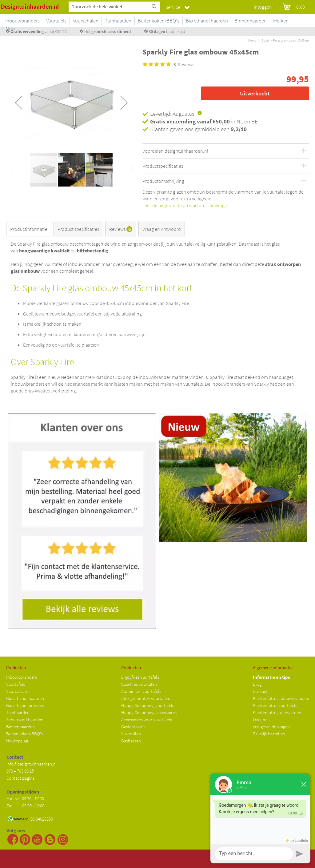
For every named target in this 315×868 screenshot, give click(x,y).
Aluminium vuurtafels (141, 691)
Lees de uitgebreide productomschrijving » (185, 205)
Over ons (261, 719)
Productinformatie (29, 229)
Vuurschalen (18, 691)
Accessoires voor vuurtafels (147, 719)
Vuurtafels (16, 684)
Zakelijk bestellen (269, 734)
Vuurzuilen (131, 734)
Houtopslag (17, 741)
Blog (257, 684)
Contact (260, 691)
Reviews (121, 229)
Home (252, 40)
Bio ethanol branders (26, 705)
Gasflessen (131, 741)
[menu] (187, 22)
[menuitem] (81, 21)
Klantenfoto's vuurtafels (275, 705)
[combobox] (114, 6)
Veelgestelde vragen (271, 727)
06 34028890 (42, 819)
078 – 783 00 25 (20, 771)
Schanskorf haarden (25, 719)
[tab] (30, 230)
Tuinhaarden (18, 712)
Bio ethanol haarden (25, 698)
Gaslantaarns (133, 727)
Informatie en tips (271, 677)
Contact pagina (20, 778)
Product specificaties (78, 229)
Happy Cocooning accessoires (149, 712)
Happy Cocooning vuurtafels (148, 705)
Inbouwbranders (22, 677)
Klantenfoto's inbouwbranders (281, 698)
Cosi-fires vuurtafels (139, 684)
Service (173, 7)
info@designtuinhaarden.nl (32, 764)
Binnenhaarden (20, 727)
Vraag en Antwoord (162, 229)
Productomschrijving (163, 181)
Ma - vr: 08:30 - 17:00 (26, 799)
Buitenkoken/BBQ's (24, 734)
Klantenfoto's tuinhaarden (277, 712)
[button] (18, 102)
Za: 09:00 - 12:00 (25, 806)
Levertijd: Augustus (172, 114)
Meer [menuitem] (301, 21)
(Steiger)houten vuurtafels (146, 698)
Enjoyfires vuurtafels (140, 677)
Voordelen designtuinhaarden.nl (175, 151)
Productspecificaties (163, 166)
